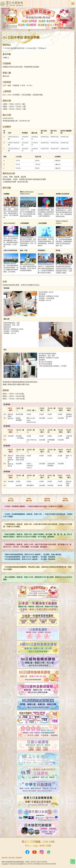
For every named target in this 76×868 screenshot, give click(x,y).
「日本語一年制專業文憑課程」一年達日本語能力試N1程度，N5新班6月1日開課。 (34, 506)
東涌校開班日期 (65, 500)
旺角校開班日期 (29, 500)
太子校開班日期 (11, 500)
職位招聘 (12, 858)
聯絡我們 (19, 858)
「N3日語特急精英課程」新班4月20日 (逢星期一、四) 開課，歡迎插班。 (30, 559)
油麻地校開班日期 (47, 500)
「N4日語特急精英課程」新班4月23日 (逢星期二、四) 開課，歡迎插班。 (30, 557)
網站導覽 (4, 858)
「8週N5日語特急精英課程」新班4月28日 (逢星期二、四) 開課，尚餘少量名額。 (33, 554)
